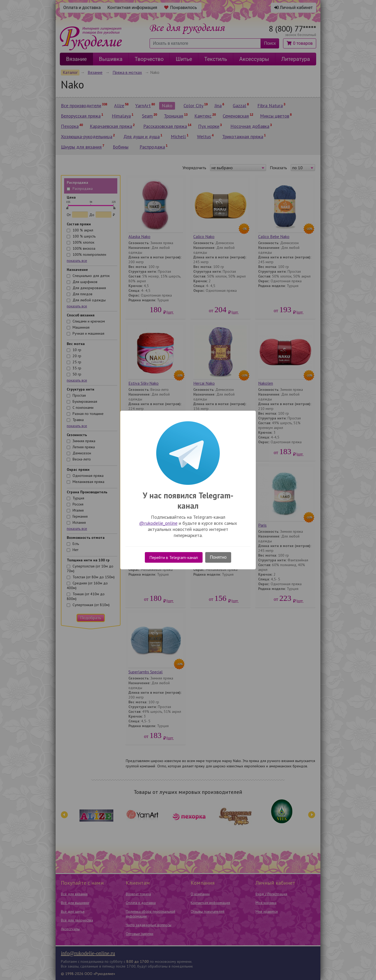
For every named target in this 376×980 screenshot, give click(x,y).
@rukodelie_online (158, 523)
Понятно (218, 557)
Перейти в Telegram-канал (174, 557)
